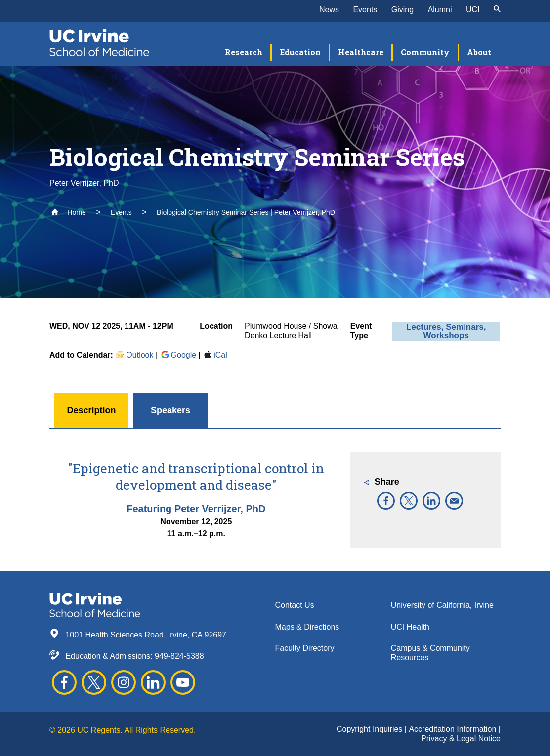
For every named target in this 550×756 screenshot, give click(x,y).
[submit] (497, 10)
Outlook (134, 355)
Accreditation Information (453, 729)
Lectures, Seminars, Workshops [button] (446, 331)
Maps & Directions (307, 627)
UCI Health (410, 627)
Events (365, 10)
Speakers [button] (170, 410)
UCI (473, 10)
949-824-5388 (179, 656)
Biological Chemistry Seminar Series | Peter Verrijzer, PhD (246, 212)
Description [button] (91, 410)
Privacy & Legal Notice (461, 738)
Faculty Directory (305, 648)
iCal (215, 355)
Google (178, 355)
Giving (402, 10)
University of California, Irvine (442, 605)
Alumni (440, 10)
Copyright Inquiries (371, 729)
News (329, 10)
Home (68, 212)
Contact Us (295, 605)
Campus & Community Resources (430, 653)
